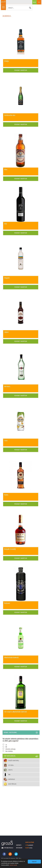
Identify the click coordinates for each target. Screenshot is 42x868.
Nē (6, 747)
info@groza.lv (9, 848)
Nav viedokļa (9, 751)
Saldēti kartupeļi (14, 761)
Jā (6, 745)
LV (39, 2)
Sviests (10, 770)
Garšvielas (12, 779)
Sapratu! (34, 862)
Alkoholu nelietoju (10, 749)
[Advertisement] (21, 809)
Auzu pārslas (12, 784)
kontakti (19, 845)
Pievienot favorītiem (21, 70)
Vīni (9, 775)
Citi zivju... (11, 765)
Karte (34, 3)
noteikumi (19, 848)
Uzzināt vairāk (13, 865)
